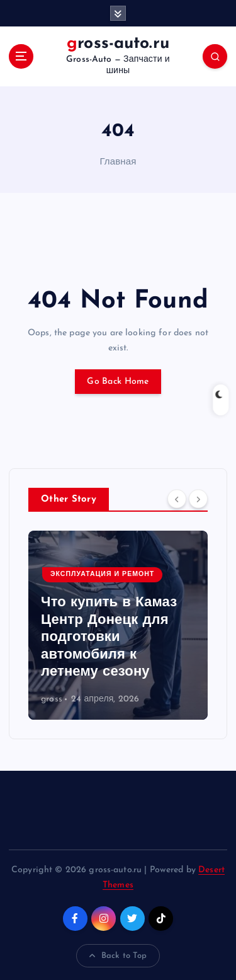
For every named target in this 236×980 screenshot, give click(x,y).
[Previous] (177, 499)
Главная (118, 162)
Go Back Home (118, 382)
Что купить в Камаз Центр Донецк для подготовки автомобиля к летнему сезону (109, 637)
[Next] (198, 499)
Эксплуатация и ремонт (102, 574)
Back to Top (118, 956)
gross (52, 699)
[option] (118, 625)
